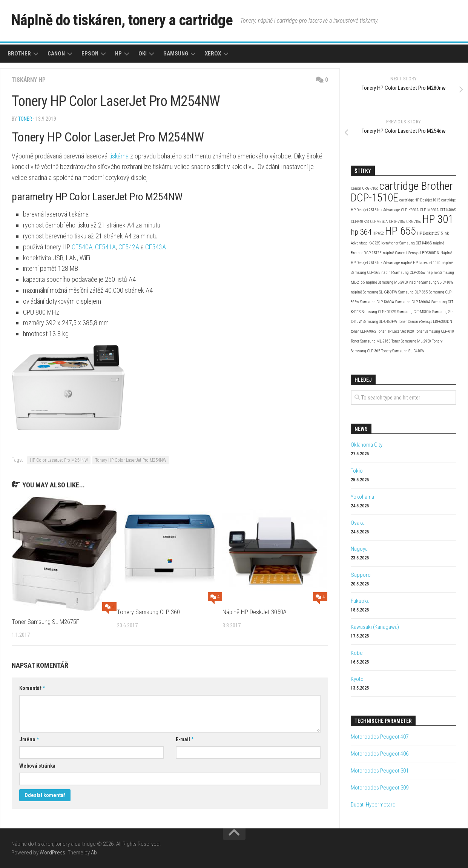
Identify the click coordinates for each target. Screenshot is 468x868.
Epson (90, 54)
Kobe (357, 653)
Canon (56, 54)
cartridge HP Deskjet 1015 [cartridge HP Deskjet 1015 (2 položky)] (420, 200)
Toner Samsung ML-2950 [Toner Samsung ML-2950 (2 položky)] (411, 341)
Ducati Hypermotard (373, 805)
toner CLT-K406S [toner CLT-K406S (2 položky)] (363, 331)
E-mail (185, 739)
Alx (94, 853)
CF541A (105, 247)
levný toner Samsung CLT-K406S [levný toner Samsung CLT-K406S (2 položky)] (407, 243)
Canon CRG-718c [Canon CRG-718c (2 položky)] (364, 188)
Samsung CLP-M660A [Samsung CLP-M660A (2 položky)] (413, 302)
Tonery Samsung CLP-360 (149, 612)
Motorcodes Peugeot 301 (380, 771)
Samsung (176, 54)
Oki (143, 54)
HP (118, 54)
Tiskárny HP (29, 80)
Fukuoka (360, 601)
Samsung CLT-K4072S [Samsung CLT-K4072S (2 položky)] (379, 312)
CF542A (129, 247)
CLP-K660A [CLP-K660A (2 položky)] (410, 210)
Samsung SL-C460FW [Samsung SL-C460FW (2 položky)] (380, 322)
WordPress (52, 853)
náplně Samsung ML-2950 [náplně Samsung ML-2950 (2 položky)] (387, 282)
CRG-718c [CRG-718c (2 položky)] (397, 222)
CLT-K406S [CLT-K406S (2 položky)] (448, 210)
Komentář (32, 688)
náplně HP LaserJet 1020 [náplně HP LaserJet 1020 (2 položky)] (421, 263)
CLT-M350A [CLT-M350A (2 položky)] (379, 222)
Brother (19, 54)
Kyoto (357, 679)
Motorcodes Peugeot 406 (380, 754)
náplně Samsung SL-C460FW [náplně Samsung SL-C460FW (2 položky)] (374, 292)
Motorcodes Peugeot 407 (380, 737)
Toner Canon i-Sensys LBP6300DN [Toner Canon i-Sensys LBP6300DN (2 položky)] (425, 322)
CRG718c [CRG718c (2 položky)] (414, 222)
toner (25, 119)
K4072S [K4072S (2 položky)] (374, 243)
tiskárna (119, 156)
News (361, 429)
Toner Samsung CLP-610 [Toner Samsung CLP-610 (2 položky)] (435, 331)
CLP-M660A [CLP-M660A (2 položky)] (429, 210)
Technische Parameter (383, 721)
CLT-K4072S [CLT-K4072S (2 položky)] (360, 222)
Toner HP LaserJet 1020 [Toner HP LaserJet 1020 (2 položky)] (396, 331)
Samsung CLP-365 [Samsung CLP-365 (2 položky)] (413, 292)
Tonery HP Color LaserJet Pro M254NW (131, 460)
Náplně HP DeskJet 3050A (255, 612)
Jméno (29, 739)
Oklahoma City (367, 445)
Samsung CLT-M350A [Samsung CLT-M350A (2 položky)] (414, 312)
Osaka (358, 523)
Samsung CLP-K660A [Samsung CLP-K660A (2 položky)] (377, 302)
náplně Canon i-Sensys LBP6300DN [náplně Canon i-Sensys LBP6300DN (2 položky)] (411, 253)
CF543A (156, 247)
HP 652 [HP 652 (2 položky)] (378, 233)
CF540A (82, 247)
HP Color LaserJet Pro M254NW (59, 460)
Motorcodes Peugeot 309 (380, 788)
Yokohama (362, 497)
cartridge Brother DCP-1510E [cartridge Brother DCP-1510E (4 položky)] (402, 192)
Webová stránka (37, 766)
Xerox (213, 54)
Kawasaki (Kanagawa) (375, 627)
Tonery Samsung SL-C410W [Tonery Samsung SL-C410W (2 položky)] (403, 351)
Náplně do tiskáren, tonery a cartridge (127, 21)
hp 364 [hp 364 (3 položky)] (361, 232)
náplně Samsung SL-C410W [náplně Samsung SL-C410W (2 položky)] (431, 282)
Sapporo (361, 575)
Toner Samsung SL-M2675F (46, 622)
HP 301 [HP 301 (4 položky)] (438, 219)
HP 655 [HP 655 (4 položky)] (400, 231)
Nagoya (359, 549)
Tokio (357, 471)
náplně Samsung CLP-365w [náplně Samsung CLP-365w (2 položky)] (403, 273)
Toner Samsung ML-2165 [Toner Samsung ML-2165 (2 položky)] (371, 341)
